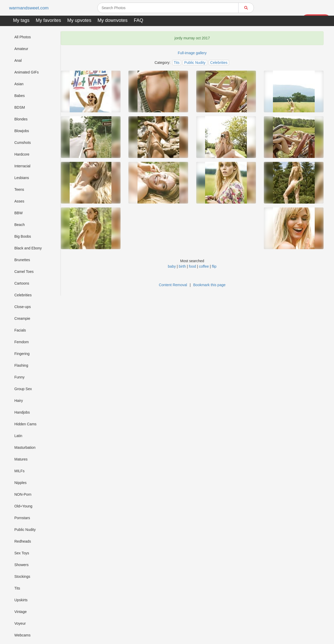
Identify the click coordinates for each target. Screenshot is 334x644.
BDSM (20, 107)
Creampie (22, 318)
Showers (21, 565)
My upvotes (79, 20)
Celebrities (23, 295)
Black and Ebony (28, 248)
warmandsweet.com (30, 8)
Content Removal (173, 285)
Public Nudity (25, 530)
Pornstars (22, 518)
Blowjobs (22, 131)
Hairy (19, 401)
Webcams (22, 635)
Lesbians (22, 178)
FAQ (139, 20)
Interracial (22, 166)
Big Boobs (23, 236)
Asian (19, 84)
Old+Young (23, 506)
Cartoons (22, 283)
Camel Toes (24, 272)
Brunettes (22, 260)
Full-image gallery (192, 53)
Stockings (22, 576)
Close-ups (23, 307)
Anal (18, 60)
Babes (20, 96)
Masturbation (25, 447)
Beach (20, 225)
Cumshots (23, 143)
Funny (19, 377)
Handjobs (22, 412)
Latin (18, 436)
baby (172, 266)
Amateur (21, 49)
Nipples (20, 483)
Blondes (21, 119)
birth (182, 266)
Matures (21, 459)
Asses (19, 201)
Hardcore (22, 154)
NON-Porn (23, 494)
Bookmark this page (210, 285)
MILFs (19, 471)
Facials (20, 330)
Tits (17, 588)
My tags (21, 20)
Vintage (20, 612)
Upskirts (21, 600)
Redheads (23, 541)
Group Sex (23, 389)
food (192, 266)
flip (214, 266)
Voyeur (20, 623)
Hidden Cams (25, 424)
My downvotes (113, 20)
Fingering (22, 354)
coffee (204, 266)
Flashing (21, 365)
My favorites (48, 20)
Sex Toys (22, 553)
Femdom (22, 342)
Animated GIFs (26, 72)
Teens (19, 189)
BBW (19, 213)
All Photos (23, 37)
